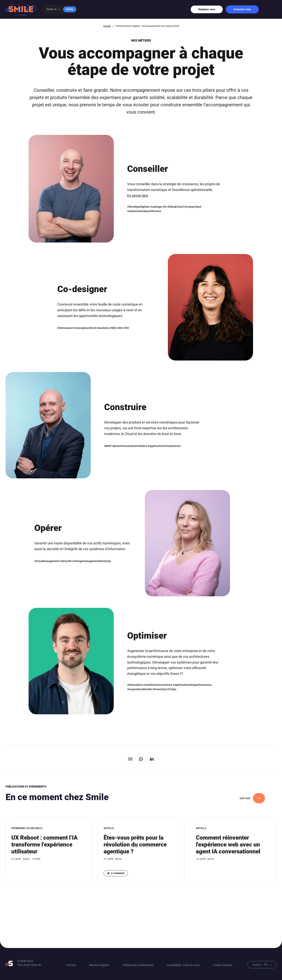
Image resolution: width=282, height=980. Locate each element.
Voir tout (245, 798)
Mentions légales (99, 965)
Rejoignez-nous (207, 9)
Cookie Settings (223, 965)
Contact (71, 965)
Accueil (107, 26)
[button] (60, 9)
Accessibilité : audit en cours (183, 965)
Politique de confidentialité (138, 965)
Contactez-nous (242, 9)
